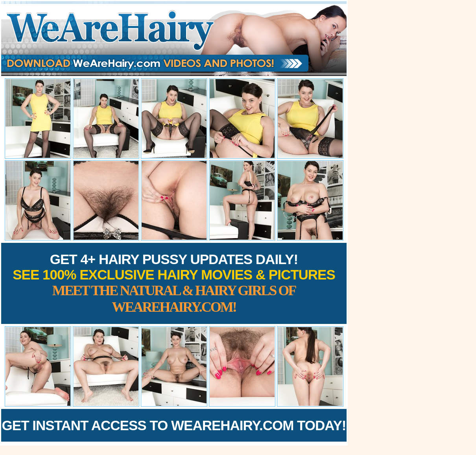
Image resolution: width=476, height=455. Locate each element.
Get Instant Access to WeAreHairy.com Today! (174, 425)
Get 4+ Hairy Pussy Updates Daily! (174, 283)
